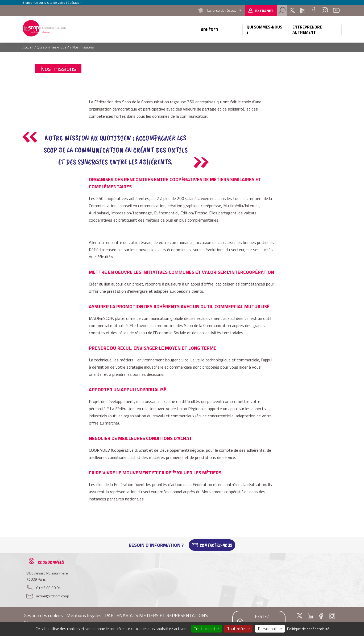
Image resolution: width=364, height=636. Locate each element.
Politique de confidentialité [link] (308, 629)
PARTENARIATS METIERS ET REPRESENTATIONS (156, 615)
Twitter (292, 10)
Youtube (336, 10)
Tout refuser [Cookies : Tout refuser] (238, 629)
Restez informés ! (262, 620)
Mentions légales (84, 615)
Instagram (325, 10)
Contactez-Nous (216, 545)
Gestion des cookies (43, 615)
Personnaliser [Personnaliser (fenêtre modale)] (270, 629)
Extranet (264, 11)
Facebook (313, 10)
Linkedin (303, 10)
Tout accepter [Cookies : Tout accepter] (206, 629)
